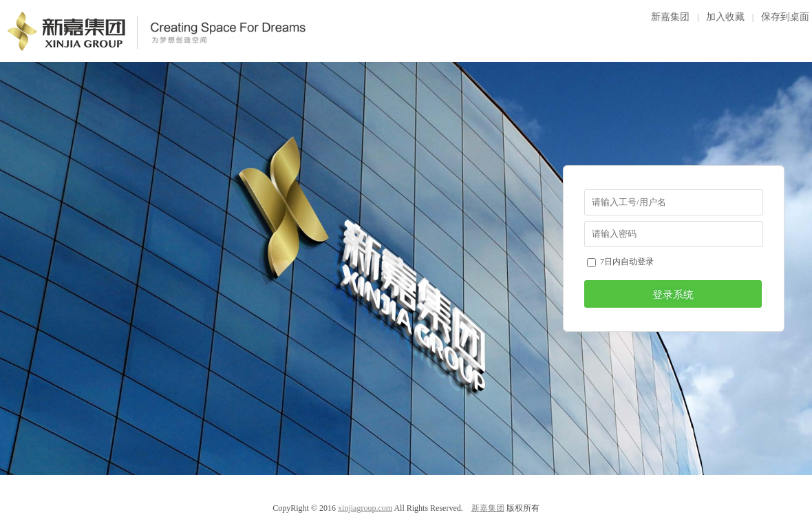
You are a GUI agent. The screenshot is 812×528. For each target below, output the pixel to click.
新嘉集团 (670, 17)
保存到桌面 (785, 17)
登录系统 (673, 295)
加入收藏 (725, 17)
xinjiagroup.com (365, 508)
